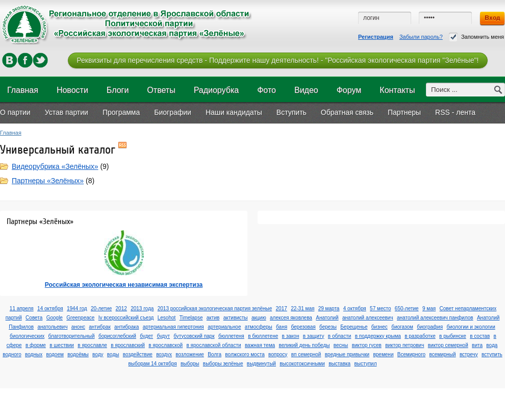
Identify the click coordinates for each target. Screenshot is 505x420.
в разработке (420, 336)
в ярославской (166, 345)
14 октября (50, 308)
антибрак (99, 327)
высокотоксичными (302, 364)
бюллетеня (231, 336)
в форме (36, 345)
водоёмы (78, 354)
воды (113, 354)
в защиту (314, 336)
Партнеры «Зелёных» (48, 181)
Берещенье (354, 327)
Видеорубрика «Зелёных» (55, 166)
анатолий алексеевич (368, 318)
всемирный (442, 354)
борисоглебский (117, 336)
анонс (78, 327)
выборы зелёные (223, 364)
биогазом (402, 327)
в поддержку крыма (378, 336)
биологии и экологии (471, 327)
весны (341, 345)
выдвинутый (261, 364)
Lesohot (167, 318)
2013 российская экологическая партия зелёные (215, 308)
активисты (236, 318)
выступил (365, 364)
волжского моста (245, 354)
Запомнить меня (476, 37)
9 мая (429, 308)
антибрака (127, 327)
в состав (480, 336)
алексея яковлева (291, 318)
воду (98, 354)
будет (146, 336)
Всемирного (411, 354)
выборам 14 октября (152, 364)
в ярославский (128, 345)
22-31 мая (302, 308)
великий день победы (304, 345)
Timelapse (191, 318)
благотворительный (72, 336)
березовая (303, 327)
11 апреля (22, 308)
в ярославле (92, 345)
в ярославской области (214, 345)
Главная (11, 133)
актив (213, 318)
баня (282, 327)
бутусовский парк (194, 336)
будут (163, 336)
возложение (190, 354)
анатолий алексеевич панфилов (435, 318)
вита (477, 345)
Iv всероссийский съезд (126, 318)
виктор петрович (405, 345)
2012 (121, 308)
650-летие (407, 308)
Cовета (34, 318)
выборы (190, 364)
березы (328, 327)
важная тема (260, 345)
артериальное (224, 327)
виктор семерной (448, 345)
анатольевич (52, 327)
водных (34, 354)
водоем (55, 354)
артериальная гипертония (173, 327)
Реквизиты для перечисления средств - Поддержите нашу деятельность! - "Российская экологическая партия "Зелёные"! (277, 60)
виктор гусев (367, 345)
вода (492, 345)
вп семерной (306, 354)
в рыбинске (453, 336)
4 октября (355, 308)
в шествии (62, 345)
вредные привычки (347, 354)
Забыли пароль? (421, 37)
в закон (291, 336)
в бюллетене (263, 336)
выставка (339, 364)
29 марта (329, 308)
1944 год (77, 308)
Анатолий (327, 318)
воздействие (138, 354)
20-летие (101, 308)
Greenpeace (80, 318)
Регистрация (376, 37)
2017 (282, 308)
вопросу (278, 354)
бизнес (380, 327)
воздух (164, 354)
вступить (492, 354)
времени (383, 354)
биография (430, 327)
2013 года (142, 308)
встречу (469, 354)
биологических (27, 336)
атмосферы (259, 327)
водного (12, 354)
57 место (380, 308)
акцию (259, 318)
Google (55, 318)
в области (340, 336)
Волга (214, 354)
